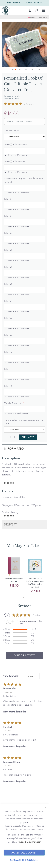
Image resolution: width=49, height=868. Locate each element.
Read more (9, 483)
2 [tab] (25, 598)
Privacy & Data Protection (29, 842)
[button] (7, 45)
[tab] (24, 448)
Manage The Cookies (24, 860)
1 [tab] (24, 598)
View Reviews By (11, 676)
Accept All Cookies (24, 853)
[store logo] (6, 11)
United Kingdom (37, 17)
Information (15, 449)
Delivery (10, 524)
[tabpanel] (14, 572)
